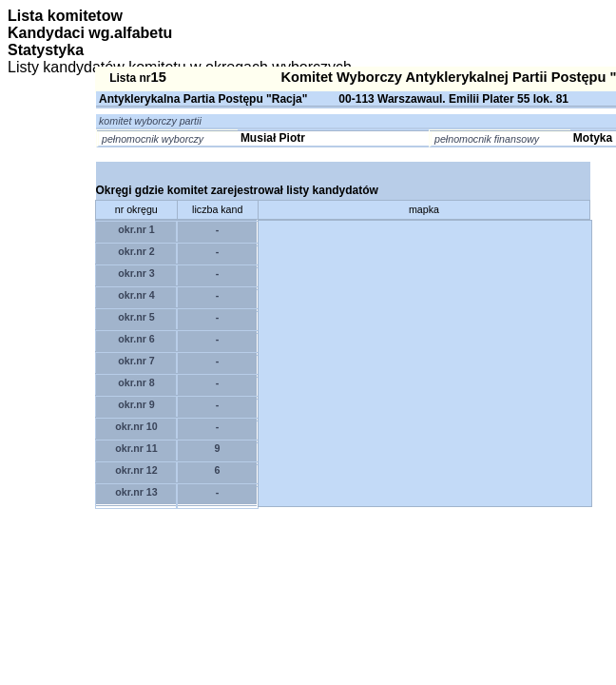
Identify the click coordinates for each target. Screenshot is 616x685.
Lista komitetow (65, 16)
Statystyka (46, 50)
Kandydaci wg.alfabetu (90, 33)
